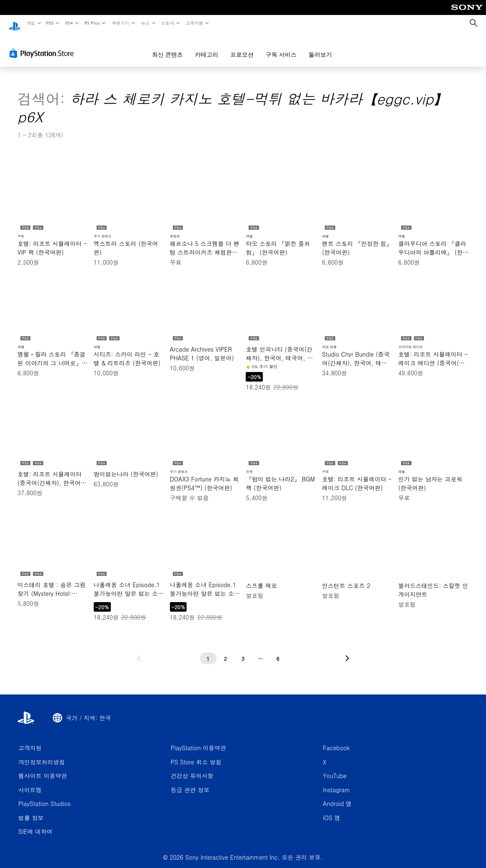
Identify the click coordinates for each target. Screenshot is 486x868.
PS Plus (92, 23)
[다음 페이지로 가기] (347, 650)
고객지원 (194, 23)
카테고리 (207, 47)
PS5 (50, 23)
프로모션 (242, 47)
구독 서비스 (281, 47)
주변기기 (120, 23)
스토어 (168, 23)
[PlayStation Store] (43, 45)
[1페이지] (208, 650)
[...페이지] (261, 650)
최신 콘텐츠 (167, 47)
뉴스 (146, 23)
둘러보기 (320, 47)
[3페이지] (243, 650)
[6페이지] (278, 650)
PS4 (69, 23)
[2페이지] (226, 650)
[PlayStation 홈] (15, 23)
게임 (31, 23)
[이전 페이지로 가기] (139, 650)
